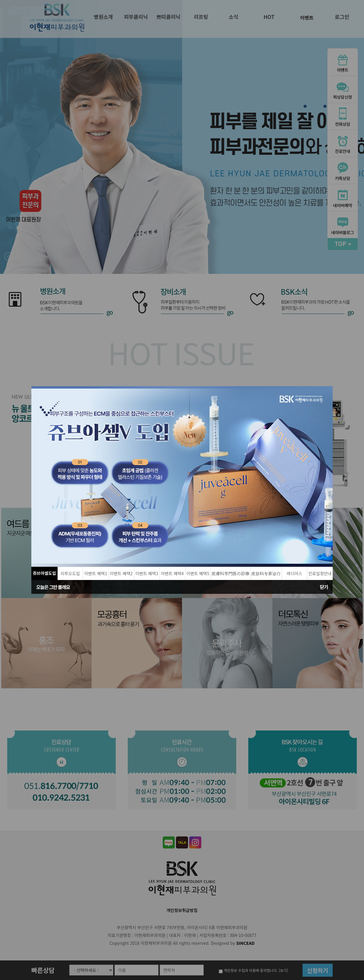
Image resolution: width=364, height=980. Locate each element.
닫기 (324, 587)
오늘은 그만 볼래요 (53, 587)
